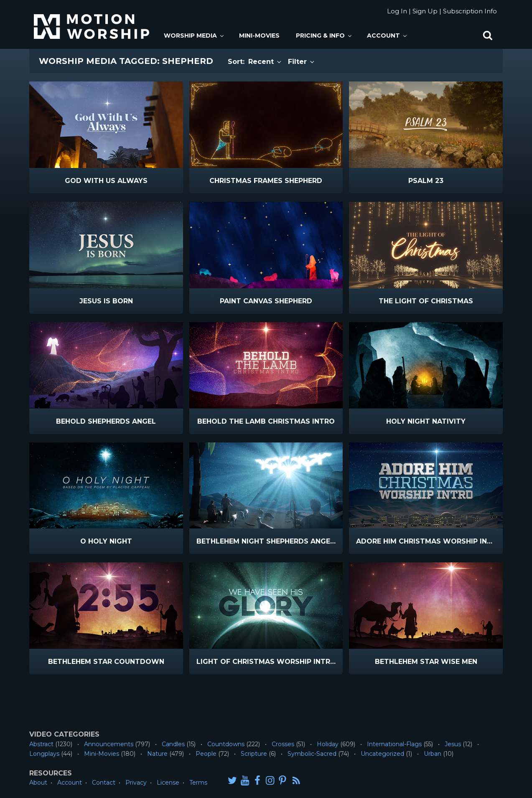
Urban (433, 754)
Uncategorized (382, 754)
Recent (265, 62)
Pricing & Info (324, 36)
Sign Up (425, 11)
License (168, 783)
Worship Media (194, 36)
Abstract (41, 744)
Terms (198, 783)
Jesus (453, 744)
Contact (104, 783)
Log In (397, 11)
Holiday (328, 744)
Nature (157, 754)
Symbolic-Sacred (312, 754)
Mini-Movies (259, 36)
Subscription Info (470, 11)
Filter (302, 62)
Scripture (254, 754)
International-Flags (394, 744)
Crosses (283, 744)
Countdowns (226, 744)
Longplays (44, 754)
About (38, 783)
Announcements (109, 744)
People (206, 754)
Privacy (136, 783)
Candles (173, 744)
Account (387, 36)
